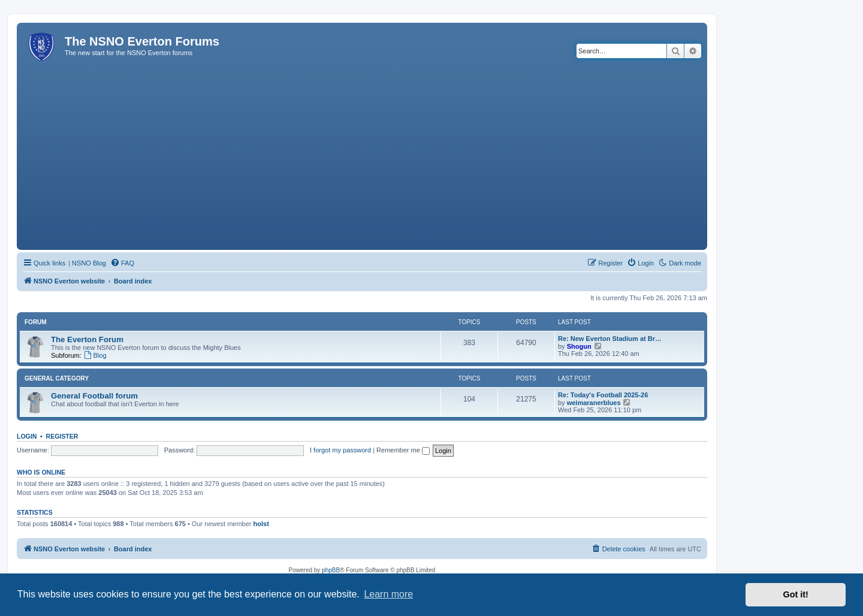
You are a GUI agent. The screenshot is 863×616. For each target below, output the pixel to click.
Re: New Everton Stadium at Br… (610, 339)
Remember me (403, 450)
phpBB (331, 570)
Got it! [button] (796, 594)
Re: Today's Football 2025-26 (603, 395)
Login (27, 436)
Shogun (579, 346)
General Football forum (94, 396)
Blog (95, 355)
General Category (57, 378)
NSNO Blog (89, 263)
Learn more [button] (388, 594)
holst (261, 524)
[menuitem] (122, 263)
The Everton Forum (87, 339)
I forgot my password (340, 450)
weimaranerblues (594, 403)
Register (62, 436)
